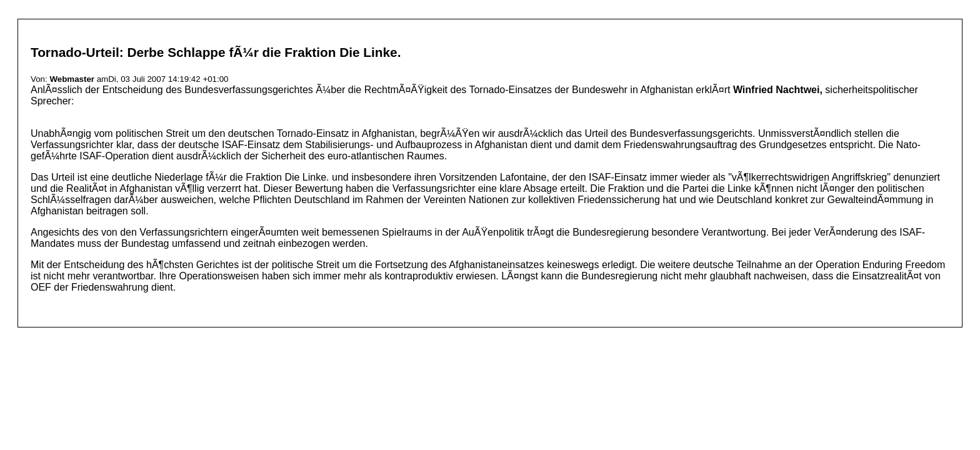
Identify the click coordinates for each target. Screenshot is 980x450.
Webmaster (72, 79)
